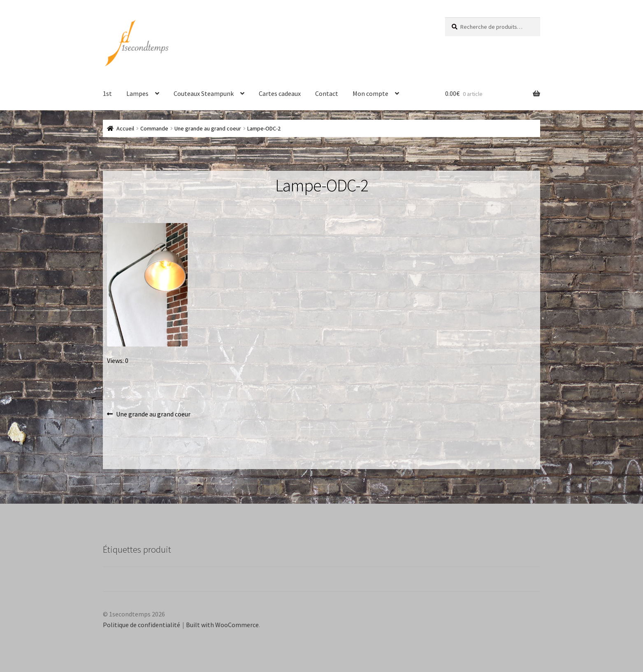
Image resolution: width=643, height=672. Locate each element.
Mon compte (370, 93)
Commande (154, 128)
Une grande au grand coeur (208, 128)
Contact (327, 93)
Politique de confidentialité (142, 625)
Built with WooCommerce (222, 625)
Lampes (137, 93)
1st (107, 93)
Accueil (125, 128)
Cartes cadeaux (280, 93)
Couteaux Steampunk (204, 93)
